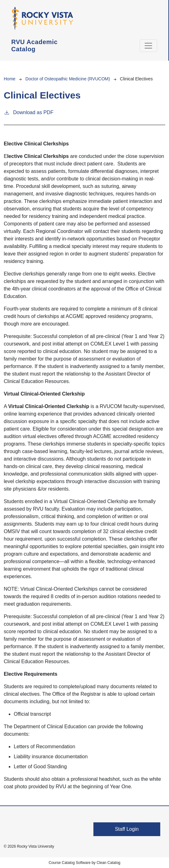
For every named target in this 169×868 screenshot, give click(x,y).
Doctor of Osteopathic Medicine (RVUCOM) (68, 79)
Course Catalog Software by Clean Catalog (84, 863)
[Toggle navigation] (148, 46)
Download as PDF (29, 112)
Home (10, 79)
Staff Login (127, 829)
